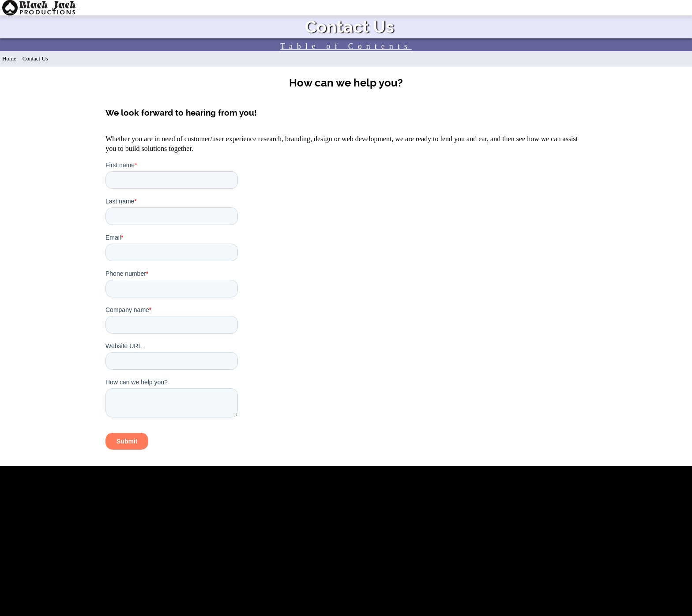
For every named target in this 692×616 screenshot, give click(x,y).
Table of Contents (346, 46)
